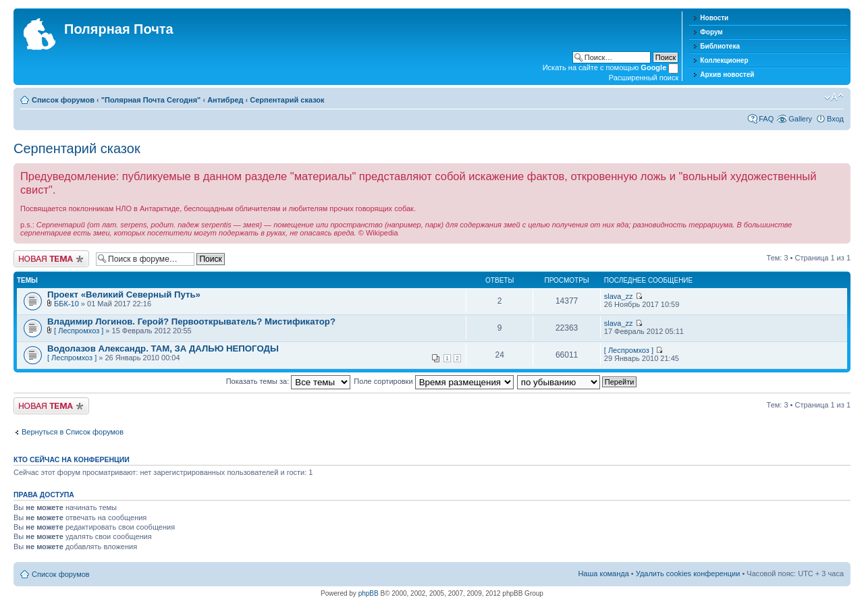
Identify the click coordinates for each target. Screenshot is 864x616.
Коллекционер (724, 60)
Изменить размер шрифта (834, 97)
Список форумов (63, 100)
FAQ (766, 119)
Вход (835, 119)
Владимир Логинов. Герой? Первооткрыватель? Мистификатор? (191, 321)
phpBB (369, 593)
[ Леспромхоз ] (79, 331)
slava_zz (619, 296)
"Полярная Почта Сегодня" (151, 100)
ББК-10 (66, 304)
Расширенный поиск (644, 78)
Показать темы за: (289, 381)
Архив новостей (727, 75)
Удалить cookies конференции (688, 573)
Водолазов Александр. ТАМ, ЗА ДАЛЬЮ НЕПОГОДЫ (163, 348)
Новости (714, 18)
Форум (711, 32)
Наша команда (603, 573)
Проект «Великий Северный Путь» (124, 295)
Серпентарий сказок (287, 100)
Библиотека (720, 46)
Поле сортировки (433, 381)
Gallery (800, 119)
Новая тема (51, 259)
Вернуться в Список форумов (73, 432)
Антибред (225, 100)
